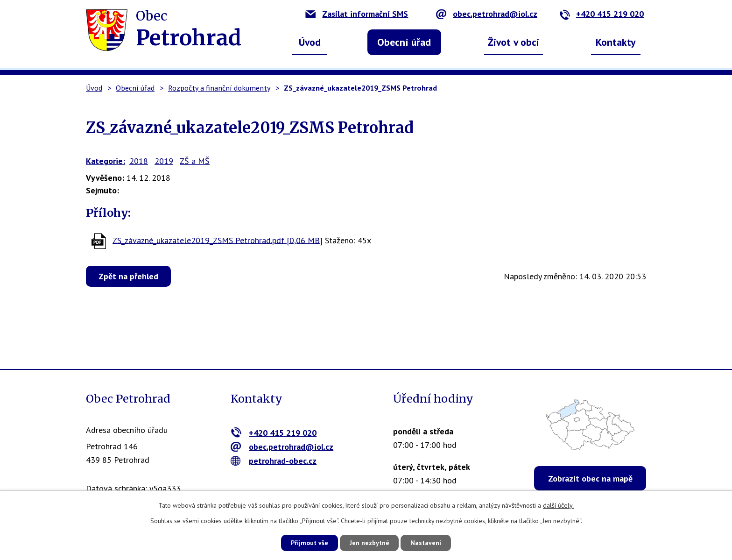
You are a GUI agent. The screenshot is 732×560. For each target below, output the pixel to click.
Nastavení (426, 543)
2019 (164, 161)
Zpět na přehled (128, 276)
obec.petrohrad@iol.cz (487, 14)
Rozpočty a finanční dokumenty (219, 88)
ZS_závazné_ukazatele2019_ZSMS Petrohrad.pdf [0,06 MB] (218, 240)
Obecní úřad (404, 42)
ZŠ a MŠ (195, 161)
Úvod (310, 42)
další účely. (558, 505)
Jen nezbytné (369, 543)
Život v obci (514, 42)
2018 (139, 161)
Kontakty (616, 42)
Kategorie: (106, 161)
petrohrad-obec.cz (274, 461)
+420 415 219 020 (602, 14)
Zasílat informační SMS (357, 14)
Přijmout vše (309, 543)
